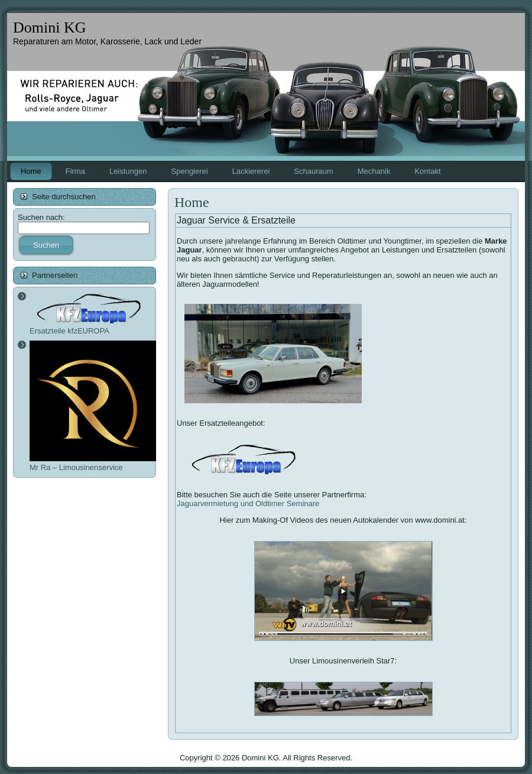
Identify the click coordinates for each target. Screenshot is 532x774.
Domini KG (50, 27)
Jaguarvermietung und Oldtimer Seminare (248, 503)
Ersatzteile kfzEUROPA (89, 326)
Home (192, 202)
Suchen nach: (41, 217)
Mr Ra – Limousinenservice (94, 463)
